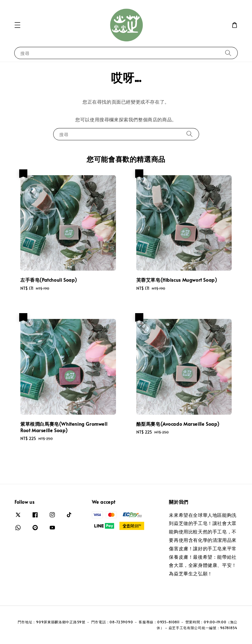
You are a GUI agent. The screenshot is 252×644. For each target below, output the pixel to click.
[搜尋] (228, 53)
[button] (17, 25)
